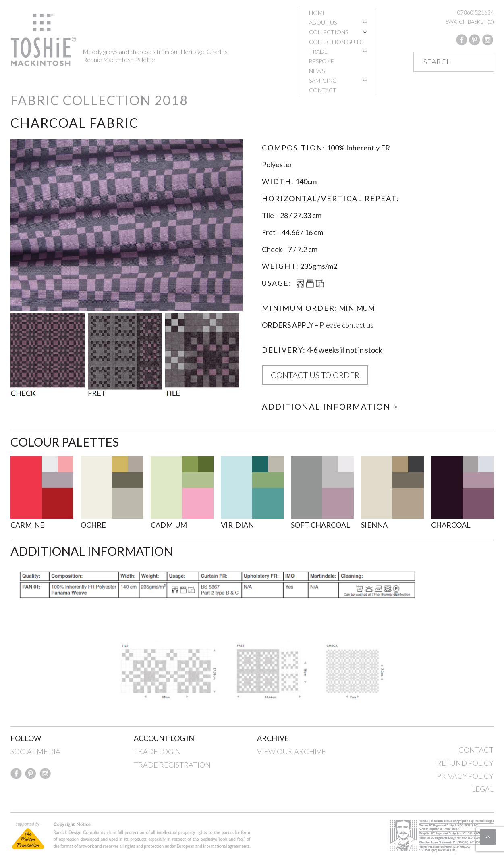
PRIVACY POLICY (465, 776)
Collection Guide (337, 42)
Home (317, 13)
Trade (318, 51)
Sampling (323, 80)
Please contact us (346, 325)
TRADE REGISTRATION (172, 765)
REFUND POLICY (465, 763)
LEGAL (483, 789)
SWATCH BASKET (470, 22)
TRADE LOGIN (157, 751)
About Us (323, 22)
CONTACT (476, 750)
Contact (323, 90)
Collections (329, 32)
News (317, 71)
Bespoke (321, 61)
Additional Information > (330, 406)
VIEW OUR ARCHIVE (291, 751)
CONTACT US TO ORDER (315, 375)
